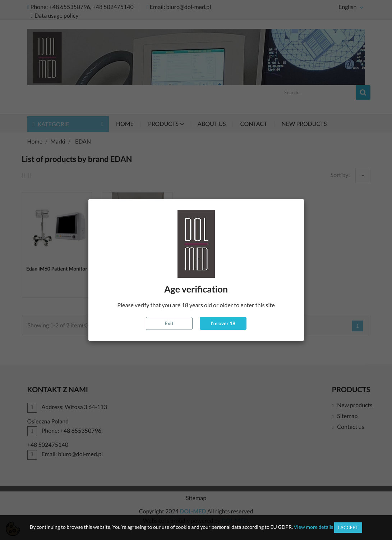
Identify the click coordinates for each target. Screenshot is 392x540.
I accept (348, 527)
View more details (314, 527)
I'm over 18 (223, 323)
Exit (169, 323)
